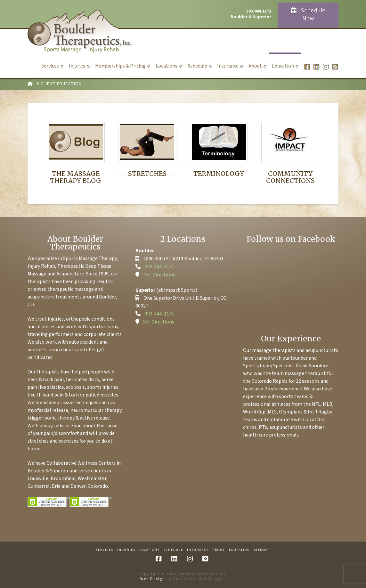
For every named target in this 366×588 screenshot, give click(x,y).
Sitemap (262, 550)
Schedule (173, 550)
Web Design (153, 579)
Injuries (126, 550)
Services (105, 550)
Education (240, 550)
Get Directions (159, 275)
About (219, 550)
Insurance (198, 550)
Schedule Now (308, 15)
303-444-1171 (159, 267)
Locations (150, 550)
